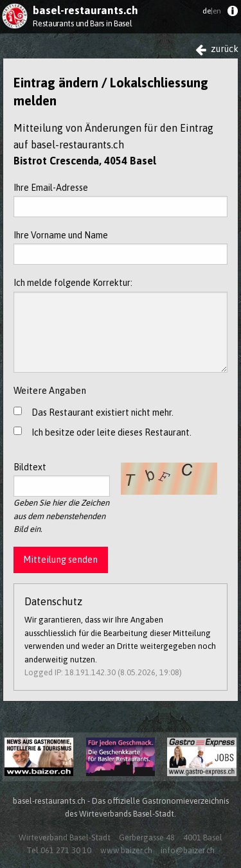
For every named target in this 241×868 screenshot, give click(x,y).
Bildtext (62, 479)
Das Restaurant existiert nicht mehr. (103, 412)
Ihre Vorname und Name (121, 247)
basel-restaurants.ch (85, 10)
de (212, 11)
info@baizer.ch (188, 850)
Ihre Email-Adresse (121, 200)
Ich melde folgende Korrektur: (121, 325)
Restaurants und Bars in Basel (82, 23)
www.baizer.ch (126, 850)
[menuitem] (232, 14)
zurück (217, 49)
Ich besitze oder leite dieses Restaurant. (112, 432)
